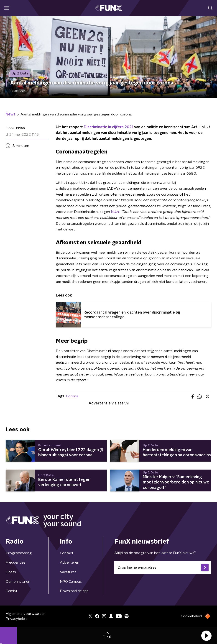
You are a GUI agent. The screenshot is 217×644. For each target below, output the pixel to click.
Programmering (19, 553)
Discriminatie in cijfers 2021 (108, 127)
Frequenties (16, 562)
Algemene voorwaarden (26, 614)
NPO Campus (71, 582)
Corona (72, 396)
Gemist (11, 591)
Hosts (11, 572)
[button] (206, 636)
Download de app (74, 591)
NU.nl (115, 212)
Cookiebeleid (191, 616)
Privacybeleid (17, 619)
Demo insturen (18, 582)
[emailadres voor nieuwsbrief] (163, 567)
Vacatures (68, 572)
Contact (67, 553)
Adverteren (70, 562)
